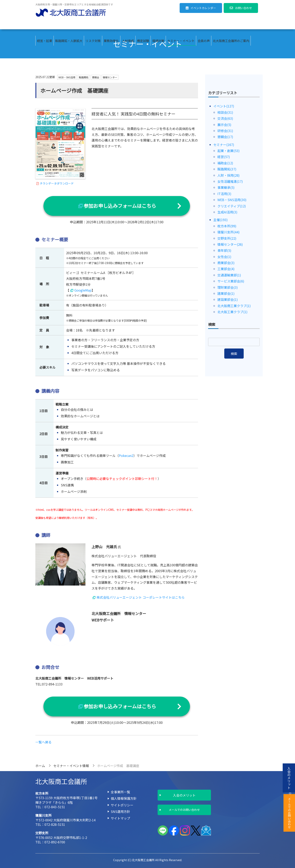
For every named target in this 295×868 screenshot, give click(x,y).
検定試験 (143, 24)
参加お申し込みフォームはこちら (120, 206)
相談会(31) (225, 112)
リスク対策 (93, 24)
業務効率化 (111, 24)
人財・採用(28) (229, 175)
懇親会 (96, 77)
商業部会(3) (226, 263)
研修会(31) (225, 131)
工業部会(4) (226, 269)
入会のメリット (184, 795)
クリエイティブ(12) (232, 206)
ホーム (40, 766)
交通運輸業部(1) (229, 275)
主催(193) (221, 220)
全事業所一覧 (120, 792)
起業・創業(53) (229, 151)
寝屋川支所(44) (229, 232)
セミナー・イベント (181, 24)
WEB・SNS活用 (67, 77)
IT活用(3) (224, 194)
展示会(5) (224, 125)
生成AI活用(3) (227, 212)
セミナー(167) (224, 145)
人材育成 (128, 24)
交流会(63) (225, 118)
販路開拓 (84, 77)
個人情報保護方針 (124, 798)
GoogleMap (83, 290)
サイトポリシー (122, 805)
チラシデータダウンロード (57, 183)
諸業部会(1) (226, 293)
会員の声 (204, 24)
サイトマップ (120, 818)
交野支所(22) (227, 238)
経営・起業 (45, 24)
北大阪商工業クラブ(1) (234, 306)
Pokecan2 (126, 456)
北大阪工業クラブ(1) (232, 312)
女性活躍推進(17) (230, 181)
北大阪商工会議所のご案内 (231, 24)
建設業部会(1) (228, 299)
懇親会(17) (225, 137)
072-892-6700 (55, 842)
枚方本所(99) (227, 226)
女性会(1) (224, 257)
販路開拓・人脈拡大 (69, 24)
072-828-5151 (55, 824)
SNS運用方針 (120, 811)
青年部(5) (224, 250)
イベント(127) (224, 106)
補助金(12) (225, 163)
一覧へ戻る (43, 742)
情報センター (110, 77)
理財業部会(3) (228, 287)
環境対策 (158, 24)
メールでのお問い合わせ (184, 810)
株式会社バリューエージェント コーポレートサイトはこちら (141, 597)
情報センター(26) (230, 244)
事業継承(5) (226, 187)
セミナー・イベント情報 (71, 766)
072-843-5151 (55, 807)
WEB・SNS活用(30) (232, 200)
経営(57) (224, 157)
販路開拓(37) (227, 169)
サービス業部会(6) (231, 281)
